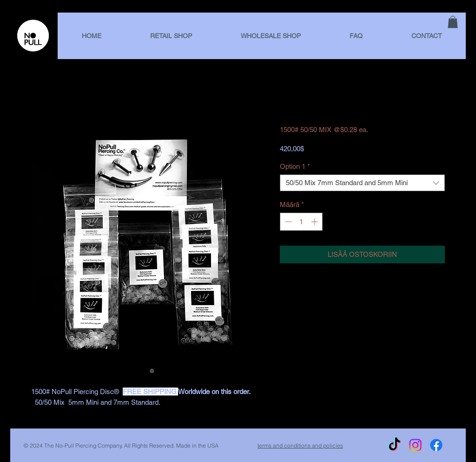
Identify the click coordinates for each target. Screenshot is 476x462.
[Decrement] (288, 222)
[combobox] (362, 183)
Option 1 (295, 166)
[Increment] (315, 222)
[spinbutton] (301, 222)
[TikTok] (394, 445)
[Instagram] (415, 445)
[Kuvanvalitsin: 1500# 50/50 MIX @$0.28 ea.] (143, 371)
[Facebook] (436, 445)
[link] (453, 22)
